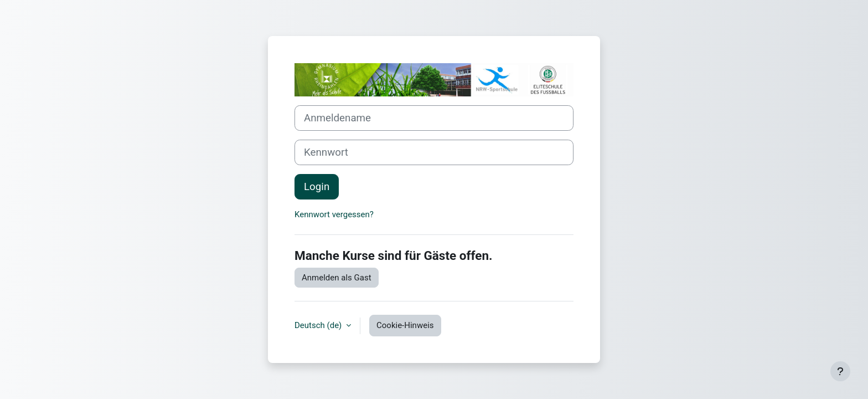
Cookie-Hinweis (405, 325)
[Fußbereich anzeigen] (840, 371)
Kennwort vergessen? (334, 214)
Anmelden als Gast (337, 278)
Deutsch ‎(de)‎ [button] (319, 325)
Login (317, 187)
